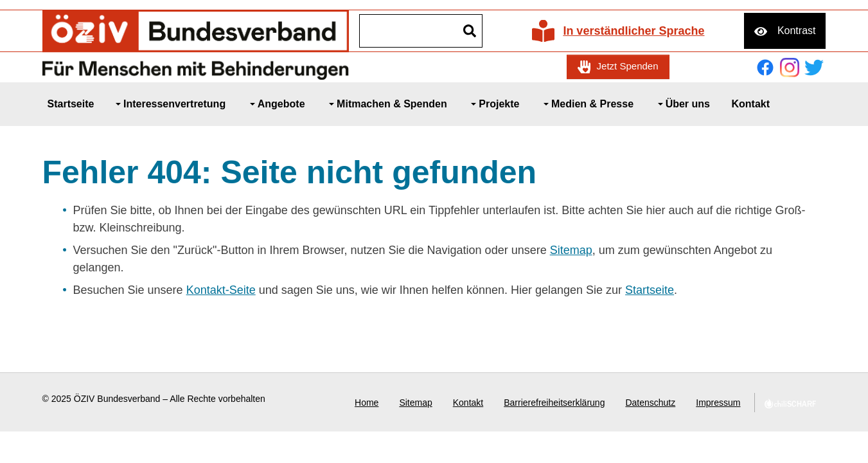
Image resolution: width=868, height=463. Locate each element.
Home (367, 403)
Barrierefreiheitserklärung (554, 403)
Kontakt (468, 403)
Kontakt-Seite (221, 290)
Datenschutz (650, 403)
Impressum (718, 403)
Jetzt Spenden (628, 66)
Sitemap (571, 250)
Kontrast (797, 31)
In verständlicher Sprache (633, 31)
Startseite (650, 290)
